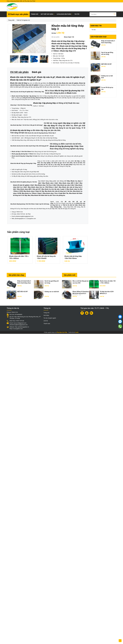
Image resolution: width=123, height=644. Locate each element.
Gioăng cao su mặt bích (52, 602)
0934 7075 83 (21, 524)
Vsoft (77, 643)
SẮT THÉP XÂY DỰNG (47, 14)
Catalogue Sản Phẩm (64, 14)
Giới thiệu (46, 626)
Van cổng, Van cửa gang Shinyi (52, 398)
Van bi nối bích (18, 398)
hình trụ (75, 515)
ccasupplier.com (31, 529)
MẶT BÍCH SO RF (106, 64)
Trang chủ (35, 14)
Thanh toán (47, 634)
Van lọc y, (39, 398)
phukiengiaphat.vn (20, 529)
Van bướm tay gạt (73, 397)
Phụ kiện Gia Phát (62, 643)
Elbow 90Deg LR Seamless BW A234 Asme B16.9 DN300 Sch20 (81, 604)
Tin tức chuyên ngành (50, 628)
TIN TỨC (77, 14)
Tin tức (94, 30)
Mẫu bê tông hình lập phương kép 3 (33, 143)
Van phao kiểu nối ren (30, 398)
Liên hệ (46, 631)
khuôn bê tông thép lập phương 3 (45, 148)
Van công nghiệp (63, 397)
